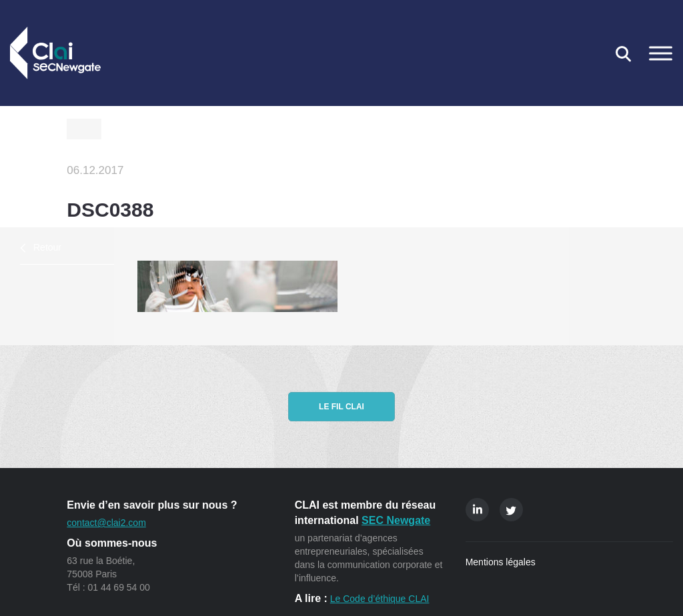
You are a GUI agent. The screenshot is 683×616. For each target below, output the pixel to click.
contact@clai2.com (106, 523)
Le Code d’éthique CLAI (380, 599)
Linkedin (477, 510)
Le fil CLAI (341, 407)
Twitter (511, 510)
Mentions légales (501, 562)
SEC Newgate (396, 520)
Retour (47, 247)
